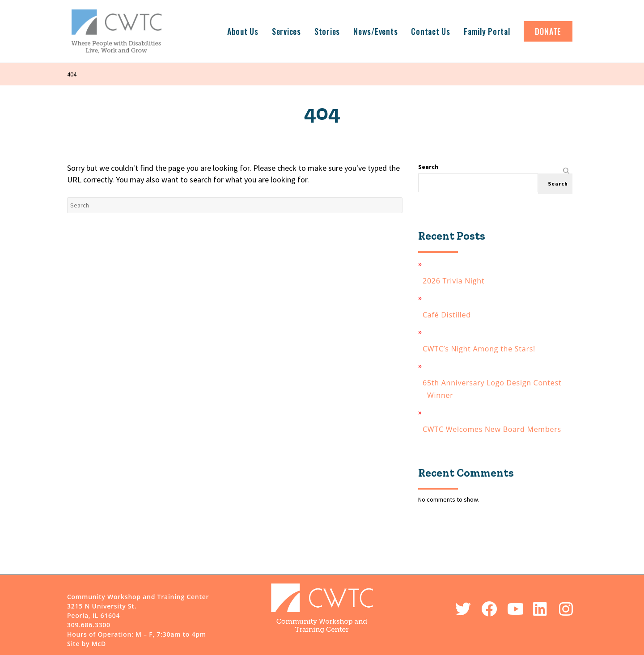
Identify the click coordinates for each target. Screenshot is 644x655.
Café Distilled (449, 315)
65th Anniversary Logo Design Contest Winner (494, 389)
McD (99, 644)
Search (428, 167)
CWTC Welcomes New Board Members (494, 429)
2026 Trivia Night (456, 281)
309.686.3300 (89, 625)
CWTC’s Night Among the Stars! (481, 349)
